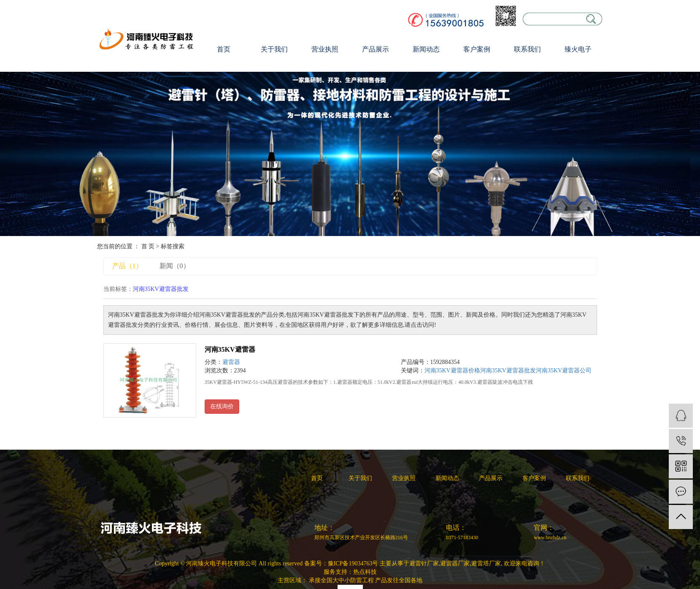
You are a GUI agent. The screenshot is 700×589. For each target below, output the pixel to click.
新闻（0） (175, 266)
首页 (224, 49)
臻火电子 (578, 49)
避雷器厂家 (455, 563)
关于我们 (274, 49)
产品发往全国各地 (399, 580)
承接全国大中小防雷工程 (341, 580)
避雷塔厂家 (486, 563)
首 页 (148, 246)
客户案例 (477, 49)
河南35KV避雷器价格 (452, 370)
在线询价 (222, 406)
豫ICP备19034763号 (353, 563)
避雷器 (231, 362)
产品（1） (127, 266)
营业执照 (325, 49)
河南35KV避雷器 (230, 349)
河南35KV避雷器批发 (508, 370)
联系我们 (527, 49)
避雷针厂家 (424, 563)
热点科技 (365, 572)
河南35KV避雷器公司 (564, 370)
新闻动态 (426, 49)
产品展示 (376, 49)
